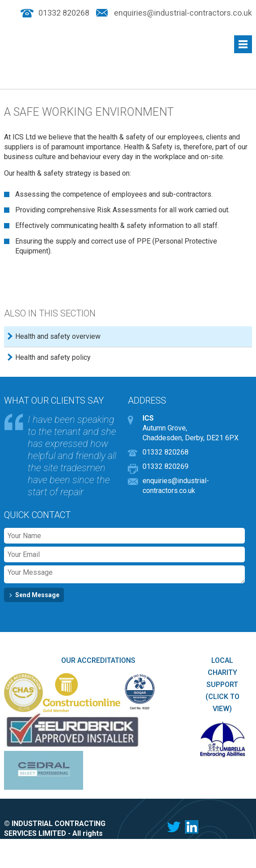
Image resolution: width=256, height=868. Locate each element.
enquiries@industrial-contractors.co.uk (183, 13)
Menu (243, 44)
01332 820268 (64, 13)
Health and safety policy (53, 357)
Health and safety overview (58, 336)
